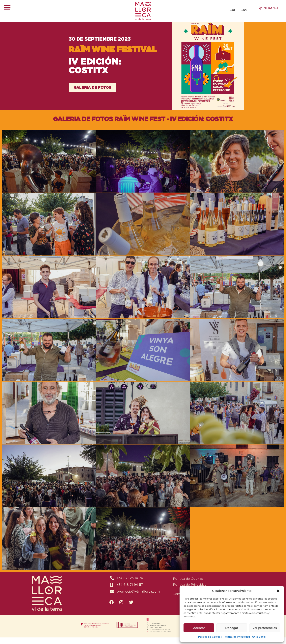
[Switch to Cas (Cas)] (243, 10)
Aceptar (199, 628)
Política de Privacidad (237, 637)
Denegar (232, 628)
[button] (278, 591)
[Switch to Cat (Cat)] (233, 10)
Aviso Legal (259, 637)
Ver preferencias (265, 628)
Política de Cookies (210, 637)
